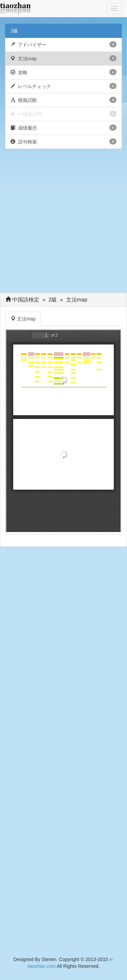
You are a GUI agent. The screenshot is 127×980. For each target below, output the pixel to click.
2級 (14, 31)
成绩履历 (63, 128)
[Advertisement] (63, 222)
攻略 (63, 72)
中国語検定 (26, 300)
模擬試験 (63, 100)
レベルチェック (63, 86)
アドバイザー (63, 44)
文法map (63, 58)
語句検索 (63, 141)
